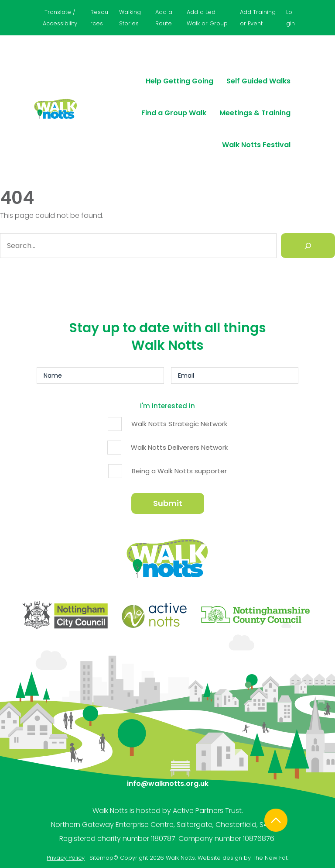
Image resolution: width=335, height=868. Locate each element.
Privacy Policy (66, 815)
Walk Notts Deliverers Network (179, 446)
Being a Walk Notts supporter (179, 470)
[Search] (308, 247)
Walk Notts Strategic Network (179, 423)
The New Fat (270, 815)
